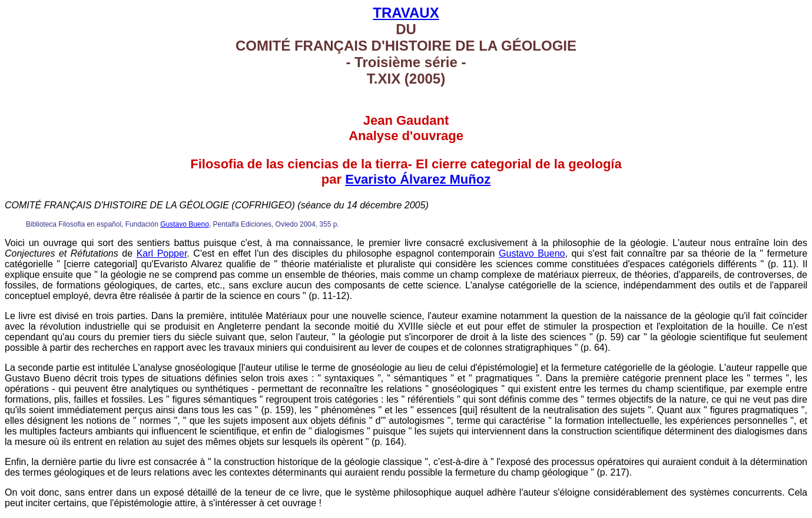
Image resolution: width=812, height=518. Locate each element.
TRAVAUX (406, 13)
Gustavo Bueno (185, 224)
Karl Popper (162, 253)
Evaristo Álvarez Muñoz (418, 179)
